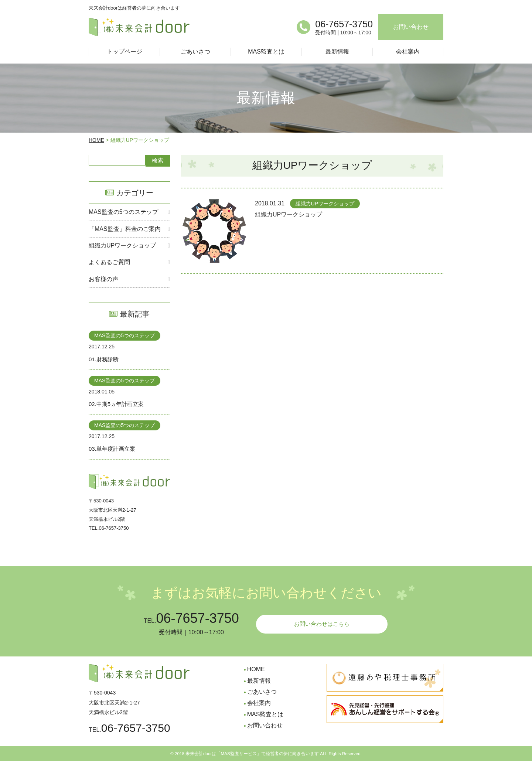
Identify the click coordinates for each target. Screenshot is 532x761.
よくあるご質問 (109, 262)
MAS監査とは (265, 714)
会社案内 (259, 703)
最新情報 (259, 681)
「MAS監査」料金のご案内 (125, 229)
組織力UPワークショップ (122, 245)
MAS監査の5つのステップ (123, 212)
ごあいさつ (262, 692)
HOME (96, 140)
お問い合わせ (411, 27)
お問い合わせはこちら (322, 624)
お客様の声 (103, 279)
